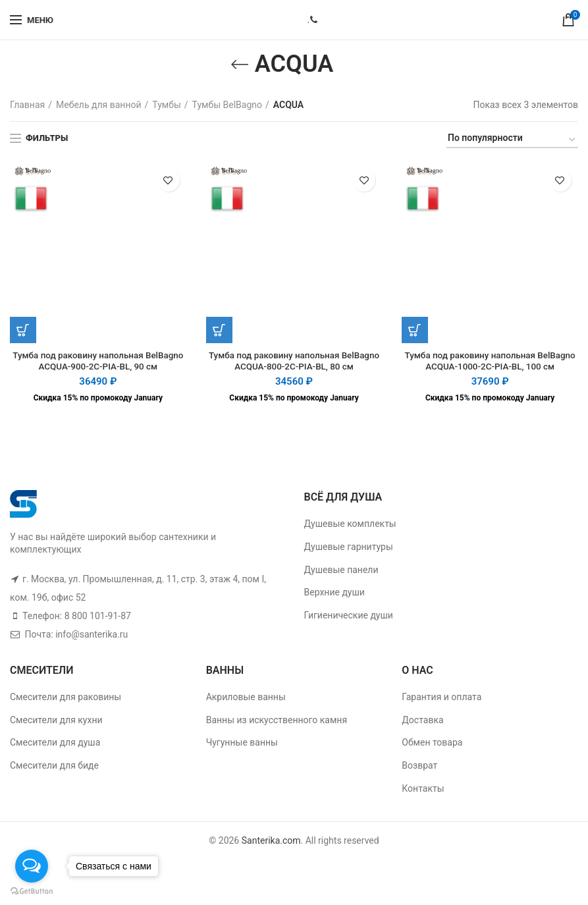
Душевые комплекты (350, 525)
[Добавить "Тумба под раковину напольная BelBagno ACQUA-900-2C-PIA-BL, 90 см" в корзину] (23, 330)
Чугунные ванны (242, 744)
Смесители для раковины (66, 698)
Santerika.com (271, 842)
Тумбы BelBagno (227, 105)
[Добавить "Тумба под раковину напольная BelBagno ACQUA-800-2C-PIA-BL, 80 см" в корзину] (219, 330)
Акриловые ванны (246, 698)
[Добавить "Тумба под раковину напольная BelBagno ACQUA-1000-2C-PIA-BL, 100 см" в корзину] (415, 330)
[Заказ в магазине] (512, 140)
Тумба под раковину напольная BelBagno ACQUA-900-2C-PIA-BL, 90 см (98, 362)
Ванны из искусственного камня (277, 721)
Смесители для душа (55, 744)
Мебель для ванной (99, 105)
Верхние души (334, 593)
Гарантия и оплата (441, 698)
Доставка (422, 721)
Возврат (419, 767)
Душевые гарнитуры (349, 548)
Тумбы (166, 105)
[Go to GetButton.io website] (32, 891)
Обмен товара (432, 744)
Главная (27, 105)
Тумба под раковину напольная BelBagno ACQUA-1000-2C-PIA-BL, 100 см (490, 368)
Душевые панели (341, 570)
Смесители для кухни (56, 721)
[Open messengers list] (32, 866)
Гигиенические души (349, 617)
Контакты (423, 789)
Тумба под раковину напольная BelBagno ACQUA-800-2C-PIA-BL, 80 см (294, 362)
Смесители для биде (54, 767)
